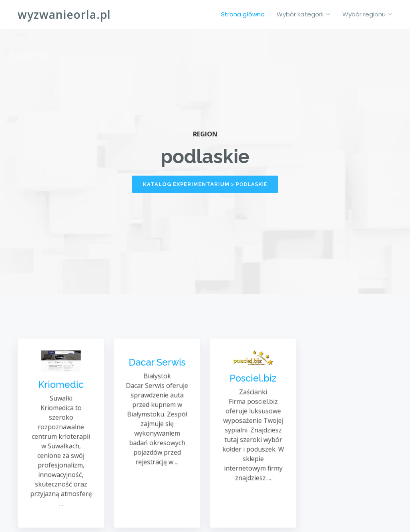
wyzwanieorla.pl (64, 14)
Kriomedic (61, 386)
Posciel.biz (253, 380)
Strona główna (243, 14)
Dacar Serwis (157, 364)
